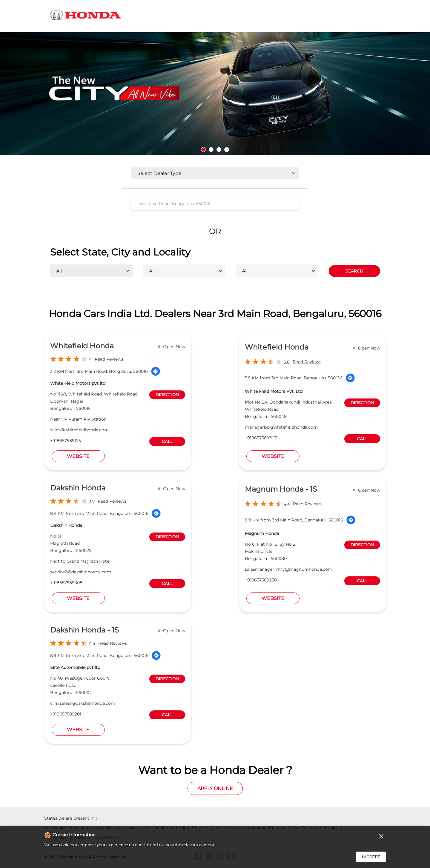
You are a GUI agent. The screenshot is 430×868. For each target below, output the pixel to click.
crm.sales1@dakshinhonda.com (83, 703)
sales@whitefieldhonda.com (79, 430)
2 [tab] (211, 150)
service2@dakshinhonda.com (81, 572)
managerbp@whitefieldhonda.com (281, 427)
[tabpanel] (215, 94)
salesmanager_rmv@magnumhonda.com (289, 569)
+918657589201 (66, 714)
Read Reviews (109, 359)
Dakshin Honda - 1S (85, 630)
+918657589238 (261, 580)
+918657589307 (261, 438)
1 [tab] (203, 150)
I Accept (371, 857)
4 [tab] (227, 150)
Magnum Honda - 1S (281, 489)
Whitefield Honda (82, 346)
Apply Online (215, 788)
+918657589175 (66, 441)
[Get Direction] (156, 371)
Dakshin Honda (78, 488)
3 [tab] (219, 150)
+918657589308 (66, 583)
